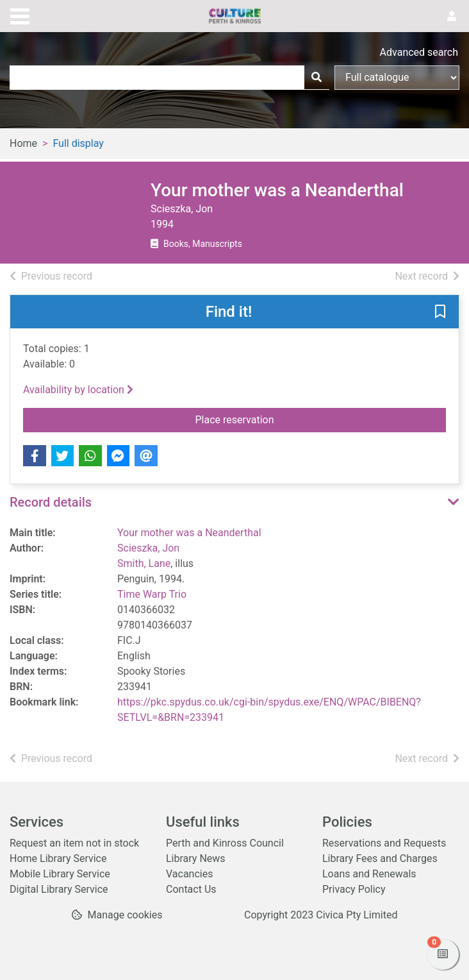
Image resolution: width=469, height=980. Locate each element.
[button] (440, 312)
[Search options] (397, 78)
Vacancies (189, 874)
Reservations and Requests (384, 843)
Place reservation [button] (314, 419)
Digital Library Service (59, 889)
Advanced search (419, 52)
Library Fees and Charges (380, 858)
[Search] (317, 78)
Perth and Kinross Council (225, 843)
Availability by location (78, 390)
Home (23, 143)
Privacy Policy (354, 889)
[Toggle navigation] (20, 15)
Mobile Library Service (60, 874)
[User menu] (452, 17)
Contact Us (191, 889)
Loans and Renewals (369, 874)
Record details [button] (51, 502)
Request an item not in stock (74, 843)
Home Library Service (58, 858)
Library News (196, 858)
